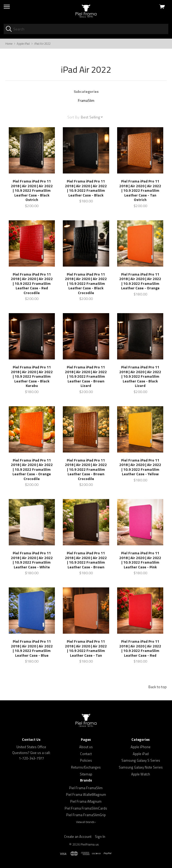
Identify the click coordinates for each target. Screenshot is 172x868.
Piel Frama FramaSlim (86, 788)
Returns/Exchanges (86, 767)
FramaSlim (86, 100)
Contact (86, 754)
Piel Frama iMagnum (86, 801)
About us (86, 747)
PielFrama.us (90, 844)
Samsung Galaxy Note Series (141, 767)
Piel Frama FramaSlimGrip (86, 815)
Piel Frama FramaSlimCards (86, 808)
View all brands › (86, 822)
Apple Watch (141, 774)
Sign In (100, 837)
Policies (86, 760)
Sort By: (74, 117)
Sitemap (86, 774)
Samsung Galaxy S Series (141, 760)
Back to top (158, 687)
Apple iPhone (141, 747)
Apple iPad (141, 754)
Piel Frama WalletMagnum (86, 794)
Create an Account (78, 837)
